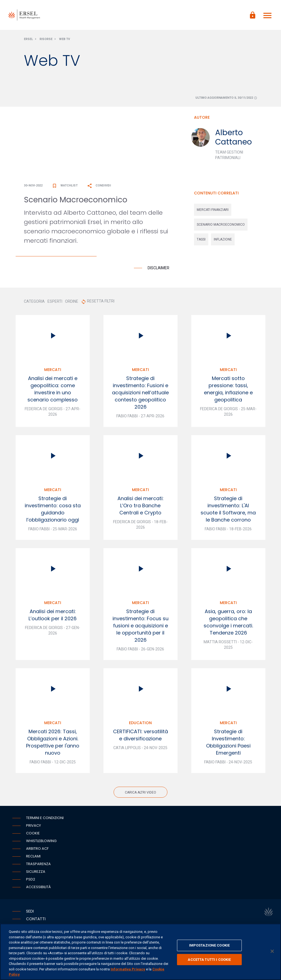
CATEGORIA (34, 302)
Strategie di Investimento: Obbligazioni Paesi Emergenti (228, 742)
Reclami (33, 856)
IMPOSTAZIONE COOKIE (209, 945)
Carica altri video (140, 793)
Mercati (53, 370)
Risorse (46, 39)
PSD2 (31, 880)
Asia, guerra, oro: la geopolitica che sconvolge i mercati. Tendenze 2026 (228, 622)
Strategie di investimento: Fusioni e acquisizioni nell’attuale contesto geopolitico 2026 (140, 393)
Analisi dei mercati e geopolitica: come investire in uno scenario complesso (53, 389)
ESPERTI (55, 302)
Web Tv (64, 39)
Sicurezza (36, 872)
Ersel (28, 39)
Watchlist (65, 186)
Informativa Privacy (128, 969)
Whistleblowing (41, 841)
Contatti (36, 919)
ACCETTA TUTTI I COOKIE (209, 960)
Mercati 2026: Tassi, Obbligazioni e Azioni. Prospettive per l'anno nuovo (53, 742)
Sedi (30, 911)
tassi (201, 240)
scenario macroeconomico (221, 225)
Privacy (33, 826)
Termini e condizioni (45, 818)
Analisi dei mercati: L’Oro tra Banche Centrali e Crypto (140, 506)
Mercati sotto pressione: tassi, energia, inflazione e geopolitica (228, 389)
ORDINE (72, 302)
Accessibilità (38, 887)
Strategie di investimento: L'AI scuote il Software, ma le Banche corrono (228, 509)
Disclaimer (158, 268)
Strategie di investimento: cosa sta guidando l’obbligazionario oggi (53, 509)
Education (140, 723)
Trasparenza (38, 864)
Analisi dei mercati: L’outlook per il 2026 (53, 615)
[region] (140, 952)
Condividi (99, 186)
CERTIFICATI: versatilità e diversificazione (140, 735)
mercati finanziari (213, 210)
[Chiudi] (272, 951)
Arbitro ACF (37, 849)
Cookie (33, 833)
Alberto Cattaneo (234, 138)
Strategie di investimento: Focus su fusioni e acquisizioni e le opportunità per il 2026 (140, 626)
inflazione (223, 240)
